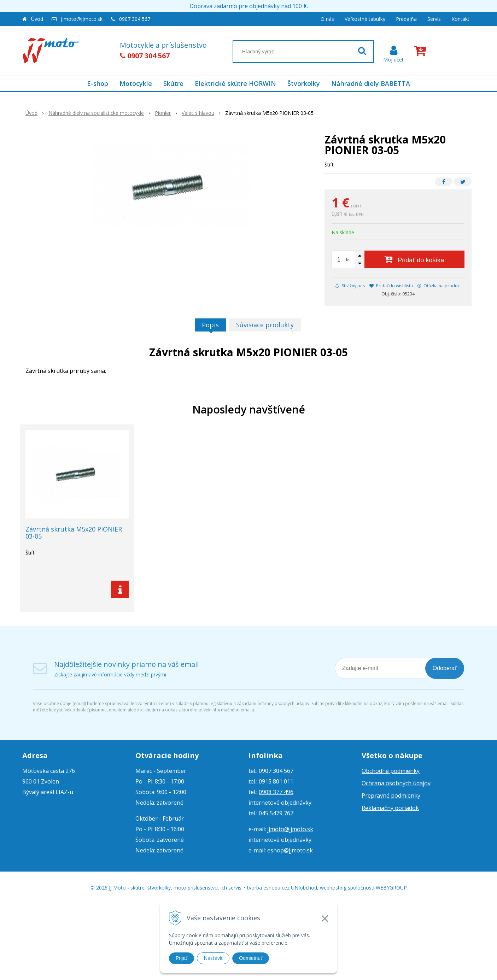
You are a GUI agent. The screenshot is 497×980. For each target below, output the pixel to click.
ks (348, 260)
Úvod (37, 19)
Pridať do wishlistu (391, 286)
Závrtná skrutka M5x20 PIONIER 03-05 (74, 533)
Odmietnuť (251, 958)
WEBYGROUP (391, 888)
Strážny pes (350, 286)
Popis (210, 325)
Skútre (173, 83)
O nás (327, 19)
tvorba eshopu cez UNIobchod (282, 888)
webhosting (333, 888)
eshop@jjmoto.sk (290, 850)
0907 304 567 (135, 19)
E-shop (98, 83)
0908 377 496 (276, 792)
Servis (434, 19)
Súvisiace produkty (265, 325)
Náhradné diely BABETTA (371, 83)
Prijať (182, 958)
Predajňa (406, 19)
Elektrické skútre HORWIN (235, 83)
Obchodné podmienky (391, 771)
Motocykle (136, 83)
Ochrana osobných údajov (396, 783)
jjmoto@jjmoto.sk (82, 19)
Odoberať (445, 668)
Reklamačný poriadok (390, 808)
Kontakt (460, 19)
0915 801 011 (276, 781)
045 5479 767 (276, 813)
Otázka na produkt (439, 286)
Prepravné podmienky (391, 796)
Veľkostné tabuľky (365, 19)
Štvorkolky (304, 83)
